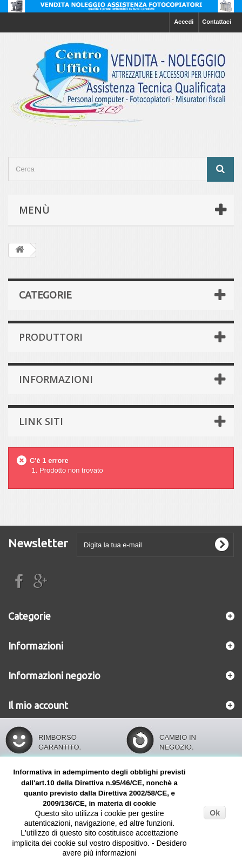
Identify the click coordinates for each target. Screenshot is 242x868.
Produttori (51, 337)
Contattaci (217, 22)
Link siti (41, 421)
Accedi (184, 22)
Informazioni (56, 379)
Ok (215, 813)
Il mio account (38, 705)
